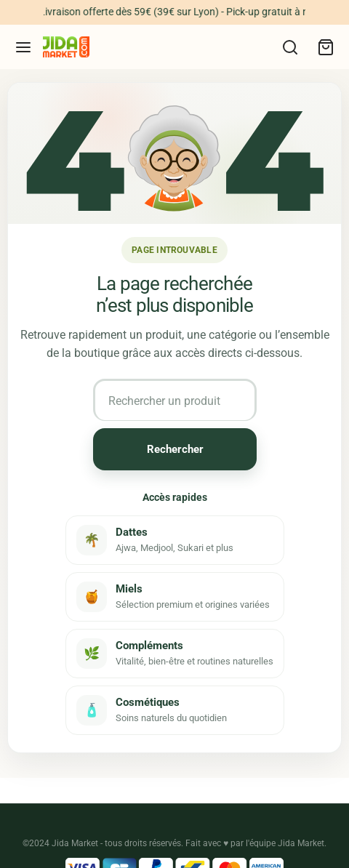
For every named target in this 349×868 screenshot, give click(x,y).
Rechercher (174, 449)
